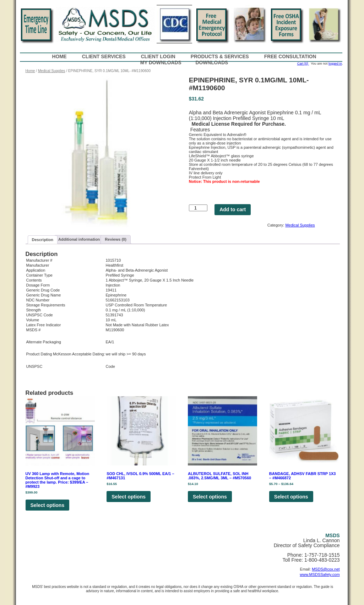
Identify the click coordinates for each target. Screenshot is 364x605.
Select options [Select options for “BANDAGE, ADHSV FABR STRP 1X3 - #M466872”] (291, 497)
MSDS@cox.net (326, 569)
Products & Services (220, 57)
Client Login (158, 57)
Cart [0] (303, 64)
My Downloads (161, 63)
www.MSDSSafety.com (320, 574)
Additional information (79, 239)
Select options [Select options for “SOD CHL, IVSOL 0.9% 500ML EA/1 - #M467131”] (129, 497)
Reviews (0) (116, 239)
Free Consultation (290, 57)
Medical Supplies (51, 71)
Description (43, 240)
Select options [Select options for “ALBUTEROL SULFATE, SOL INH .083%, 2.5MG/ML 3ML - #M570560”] (210, 497)
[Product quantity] (198, 208)
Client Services (104, 57)
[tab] (43, 240)
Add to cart (233, 209)
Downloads (212, 63)
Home (59, 57)
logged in (335, 64)
